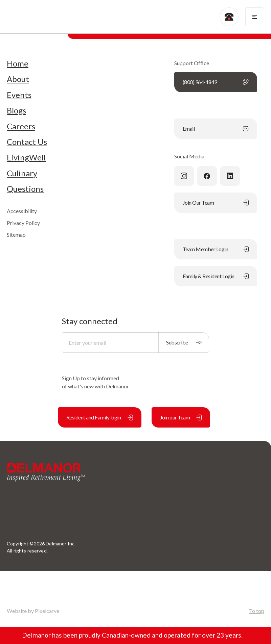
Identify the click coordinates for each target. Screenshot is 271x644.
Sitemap (16, 235)
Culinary (22, 173)
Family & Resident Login (216, 276)
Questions (25, 189)
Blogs (16, 110)
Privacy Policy (23, 223)
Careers (21, 126)
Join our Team (181, 417)
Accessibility (22, 211)
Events (19, 95)
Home (18, 63)
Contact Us (27, 142)
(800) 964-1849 (216, 82)
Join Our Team (216, 202)
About (18, 79)
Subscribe (184, 342)
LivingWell (26, 157)
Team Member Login (216, 249)
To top (257, 611)
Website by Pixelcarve (33, 611)
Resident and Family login (100, 417)
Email (216, 128)
